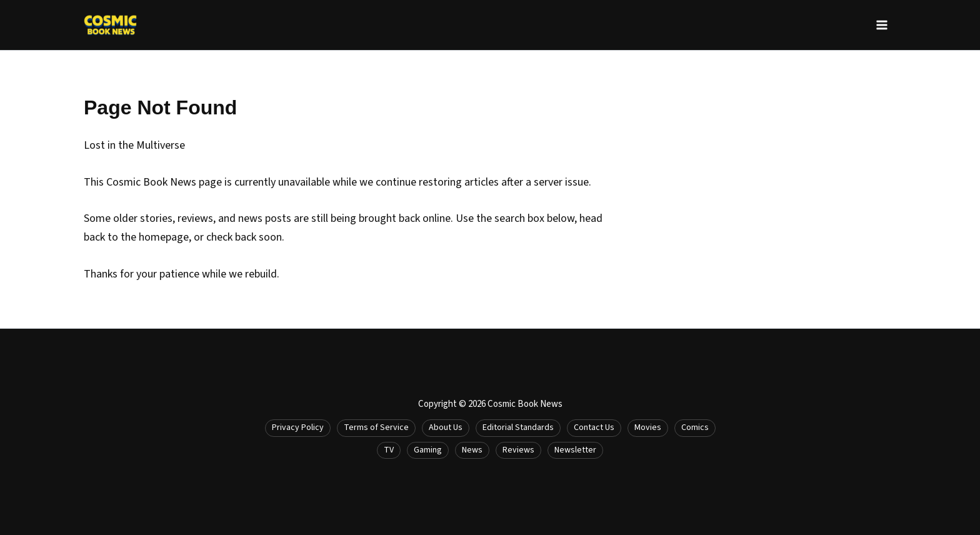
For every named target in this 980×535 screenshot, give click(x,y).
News (472, 450)
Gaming (428, 450)
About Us (446, 427)
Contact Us (594, 427)
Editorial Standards (518, 427)
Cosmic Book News (525, 404)
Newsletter (575, 450)
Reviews (518, 450)
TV (389, 450)
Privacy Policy (298, 427)
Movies (648, 427)
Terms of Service (376, 427)
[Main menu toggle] (882, 25)
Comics (695, 427)
